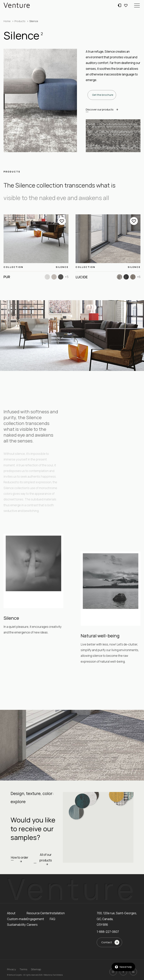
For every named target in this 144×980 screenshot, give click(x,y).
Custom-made (17, 919)
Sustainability (16, 925)
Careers (32, 925)
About (11, 913)
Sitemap (36, 969)
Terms (23, 969)
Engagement (35, 919)
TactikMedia (58, 975)
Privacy (11, 969)
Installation (57, 913)
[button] (137, 5)
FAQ (52, 919)
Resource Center (38, 913)
